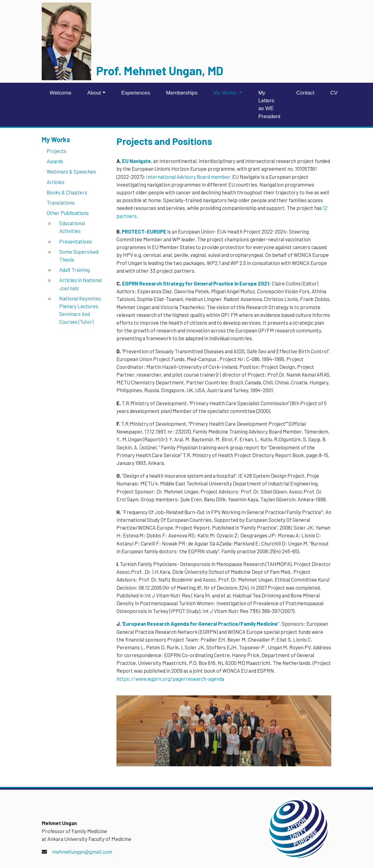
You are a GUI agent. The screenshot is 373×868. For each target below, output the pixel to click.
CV (334, 93)
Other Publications (68, 213)
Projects (57, 151)
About (94, 93)
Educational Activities (72, 227)
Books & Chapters (67, 192)
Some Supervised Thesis (79, 255)
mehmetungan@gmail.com (82, 852)
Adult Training (75, 270)
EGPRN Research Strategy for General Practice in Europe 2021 (196, 283)
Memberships (182, 93)
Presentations (76, 241)
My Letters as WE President (269, 105)
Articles (56, 182)
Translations (61, 202)
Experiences (136, 93)
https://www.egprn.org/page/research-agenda (170, 679)
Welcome (61, 93)
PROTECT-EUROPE (144, 231)
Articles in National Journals (80, 284)
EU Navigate (137, 161)
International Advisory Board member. (189, 177)
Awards (55, 161)
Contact (305, 93)
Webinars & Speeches (71, 171)
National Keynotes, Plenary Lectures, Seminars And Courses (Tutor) (80, 310)
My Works (226, 93)
